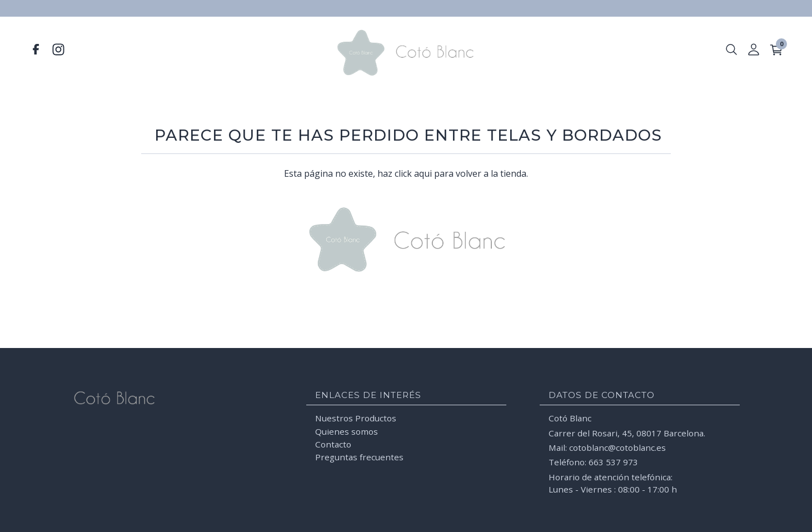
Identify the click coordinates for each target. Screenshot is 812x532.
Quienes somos (347, 431)
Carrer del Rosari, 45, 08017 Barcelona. (627, 432)
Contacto (333, 444)
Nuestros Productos (356, 418)
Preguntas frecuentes (359, 457)
